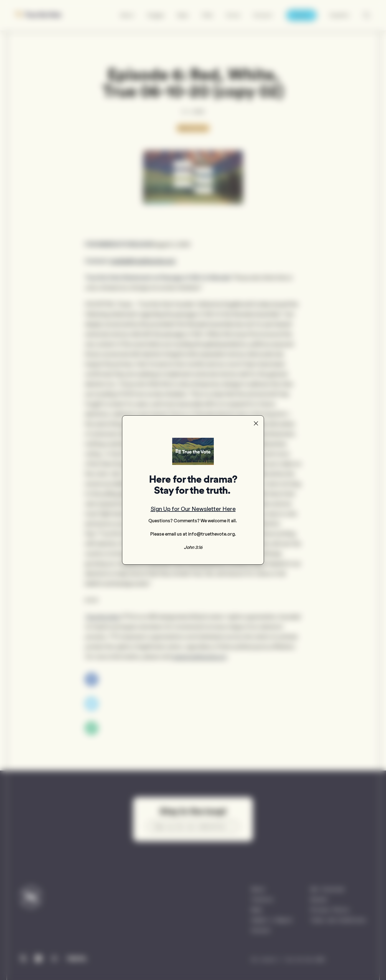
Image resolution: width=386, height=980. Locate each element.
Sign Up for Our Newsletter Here (193, 509)
